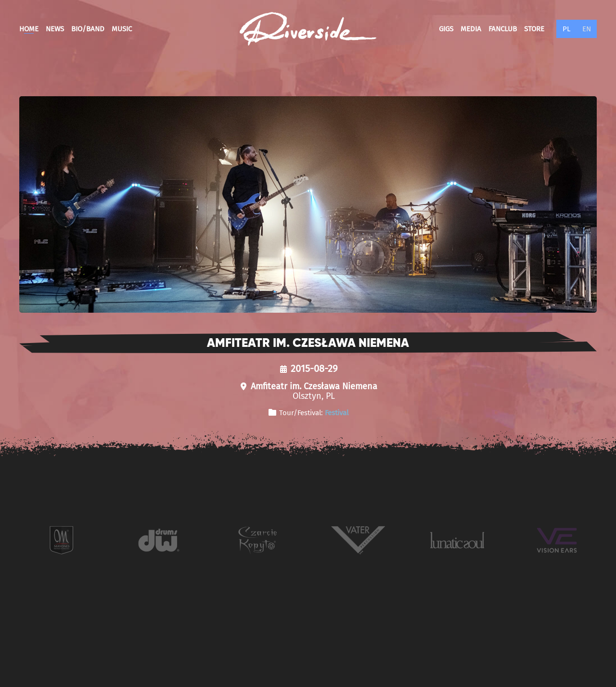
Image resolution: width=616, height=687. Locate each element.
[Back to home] (308, 29)
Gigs (446, 29)
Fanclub (503, 29)
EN (587, 29)
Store (534, 29)
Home (29, 29)
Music (122, 29)
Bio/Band (88, 29)
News (55, 29)
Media (471, 29)
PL (566, 29)
